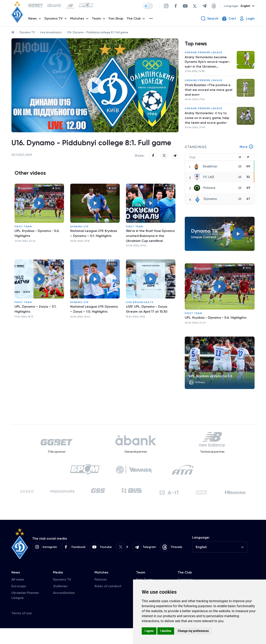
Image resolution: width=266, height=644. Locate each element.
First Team (23, 243)
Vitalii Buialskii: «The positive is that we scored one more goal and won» (209, 93)
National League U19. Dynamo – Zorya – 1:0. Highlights (94, 326)
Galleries (60, 602)
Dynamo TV (27, 32)
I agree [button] (149, 631)
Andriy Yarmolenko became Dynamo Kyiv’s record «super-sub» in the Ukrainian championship (208, 64)
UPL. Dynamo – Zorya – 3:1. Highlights (36, 326)
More (246, 152)
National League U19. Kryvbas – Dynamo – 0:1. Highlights (94, 250)
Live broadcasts (51, 32)
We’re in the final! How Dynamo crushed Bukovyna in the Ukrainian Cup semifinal (150, 252)
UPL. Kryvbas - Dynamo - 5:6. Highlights (37, 250)
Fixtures (101, 595)
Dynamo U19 (79, 243)
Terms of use (22, 629)
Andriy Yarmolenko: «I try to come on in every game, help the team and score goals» (207, 122)
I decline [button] (166, 631)
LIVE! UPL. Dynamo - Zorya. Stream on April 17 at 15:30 (147, 326)
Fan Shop (117, 20)
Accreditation (64, 609)
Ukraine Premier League (203, 54)
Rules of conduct (108, 602)
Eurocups (19, 602)
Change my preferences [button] (193, 631)
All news (18, 595)
